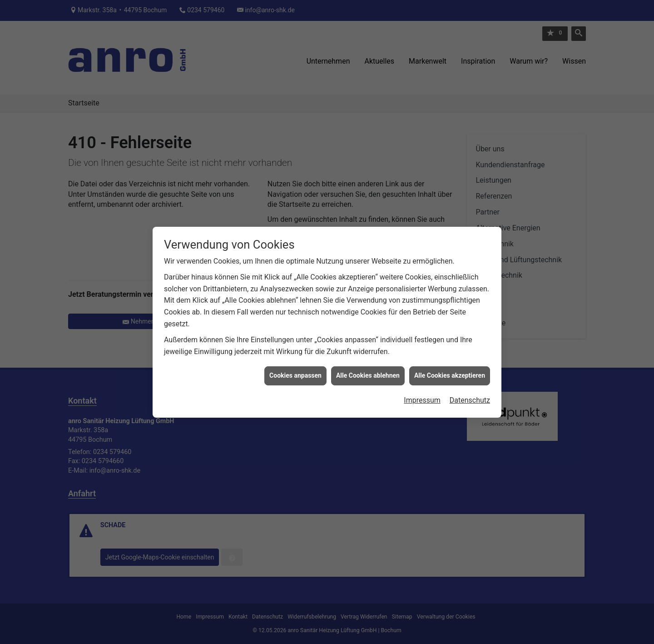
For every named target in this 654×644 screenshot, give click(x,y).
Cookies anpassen (295, 367)
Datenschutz (470, 392)
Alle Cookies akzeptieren (450, 367)
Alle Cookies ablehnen (368, 367)
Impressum (422, 392)
